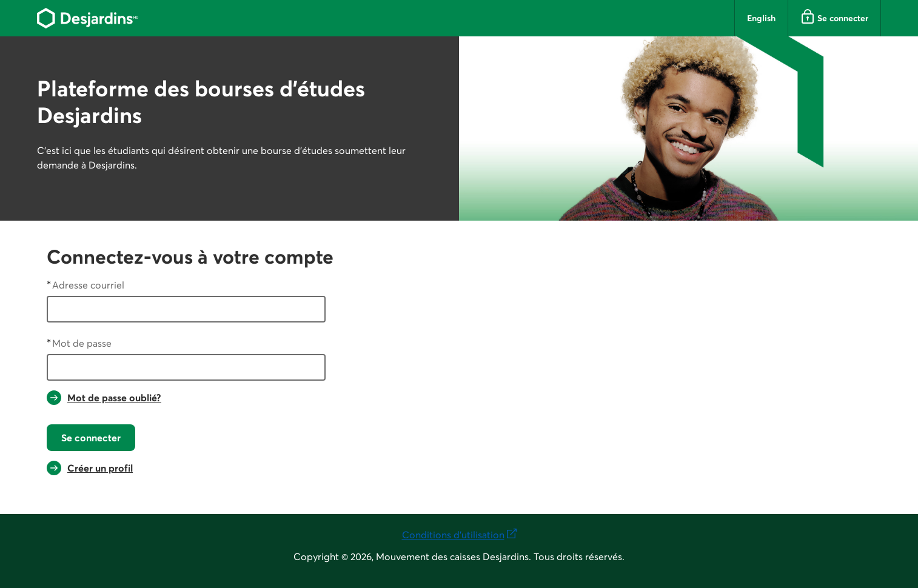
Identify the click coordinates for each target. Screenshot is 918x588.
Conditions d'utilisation (459, 534)
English (761, 18)
